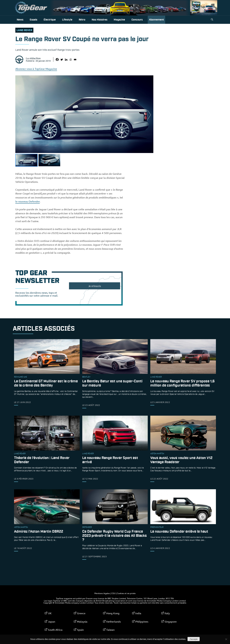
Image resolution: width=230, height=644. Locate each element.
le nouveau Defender (28, 201)
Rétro (82, 20)
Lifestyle (67, 20)
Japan (52, 622)
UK (50, 613)
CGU (113, 593)
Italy (167, 613)
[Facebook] (57, 60)
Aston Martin (157, 454)
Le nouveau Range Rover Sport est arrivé (110, 460)
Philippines (142, 622)
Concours (137, 20)
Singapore (171, 622)
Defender (87, 527)
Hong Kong (113, 613)
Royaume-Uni (20, 377)
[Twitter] (62, 60)
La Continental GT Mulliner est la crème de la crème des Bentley (46, 384)
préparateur (157, 527)
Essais (33, 20)
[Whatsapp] (71, 60)
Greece (81, 613)
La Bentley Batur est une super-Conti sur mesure (112, 384)
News (20, 20)
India (138, 613)
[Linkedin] (66, 60)
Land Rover (24, 30)
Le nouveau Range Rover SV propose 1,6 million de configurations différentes (182, 384)
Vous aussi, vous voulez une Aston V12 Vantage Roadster (181, 460)
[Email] (75, 60)
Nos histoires (100, 20)
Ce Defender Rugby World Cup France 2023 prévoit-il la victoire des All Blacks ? (115, 536)
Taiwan (110, 630)
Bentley (86, 377)
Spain (80, 630)
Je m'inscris (95, 286)
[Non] (226, 639)
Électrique (50, 20)
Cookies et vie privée (126, 593)
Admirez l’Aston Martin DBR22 (39, 532)
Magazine (119, 20)
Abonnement (156, 20)
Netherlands (113, 622)
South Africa (55, 630)
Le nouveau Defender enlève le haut (179, 532)
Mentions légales (102, 593)
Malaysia (82, 622)
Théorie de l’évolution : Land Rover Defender (42, 460)
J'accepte (194, 639)
